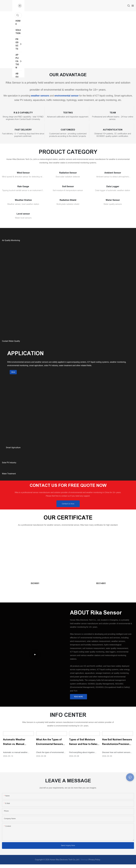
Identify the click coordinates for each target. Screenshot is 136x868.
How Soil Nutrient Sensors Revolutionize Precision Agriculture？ (117, 746)
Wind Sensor (23, 173)
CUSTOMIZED (68, 130)
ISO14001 (101, 587)
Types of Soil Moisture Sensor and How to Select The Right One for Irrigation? (84, 746)
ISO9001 (35, 587)
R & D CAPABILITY (23, 113)
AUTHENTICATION (113, 130)
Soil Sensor (68, 186)
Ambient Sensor (113, 173)
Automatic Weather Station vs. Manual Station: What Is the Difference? (14, 746)
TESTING (68, 113)
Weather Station (23, 200)
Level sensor (23, 214)
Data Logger (113, 186)
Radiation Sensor (68, 173)
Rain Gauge (23, 186)
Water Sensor (113, 200)
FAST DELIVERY (23, 130)
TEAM (113, 113)
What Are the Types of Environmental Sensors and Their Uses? (50, 746)
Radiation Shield (68, 200)
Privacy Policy (94, 863)
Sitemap (84, 863)
